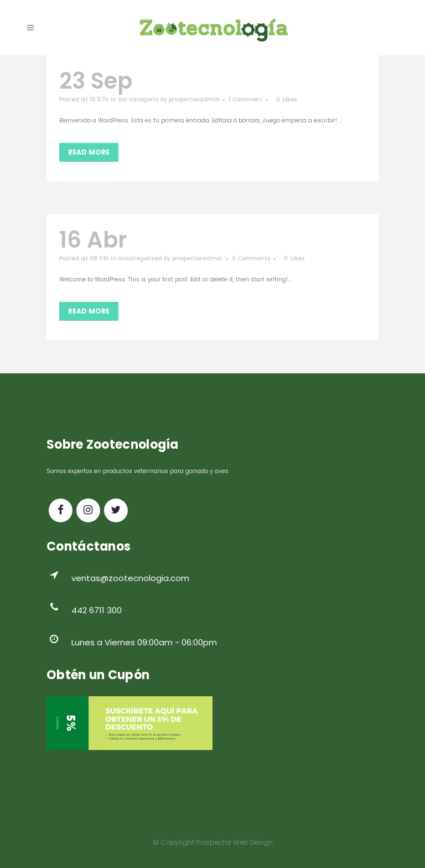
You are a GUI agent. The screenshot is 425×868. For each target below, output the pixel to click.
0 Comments (251, 258)
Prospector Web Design (234, 842)
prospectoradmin (194, 99)
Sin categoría (138, 99)
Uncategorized (140, 258)
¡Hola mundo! (215, 81)
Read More (89, 152)
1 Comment (245, 99)
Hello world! (199, 240)
